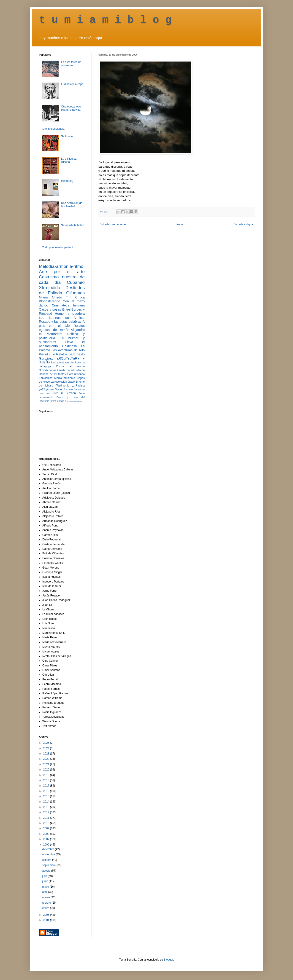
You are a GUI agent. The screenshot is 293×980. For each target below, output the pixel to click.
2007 (47, 839)
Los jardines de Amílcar (62, 318)
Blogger (168, 960)
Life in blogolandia (53, 129)
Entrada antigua (243, 224)
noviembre (49, 854)
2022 (47, 759)
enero (46, 908)
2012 (47, 812)
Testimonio (63, 386)
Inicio (180, 224)
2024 (47, 748)
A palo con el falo (62, 324)
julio (45, 876)
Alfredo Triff (61, 297)
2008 (47, 834)
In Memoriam (51, 334)
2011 (47, 818)
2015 (47, 796)
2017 (47, 786)
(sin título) (67, 181)
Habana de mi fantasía (53, 374)
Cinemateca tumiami (68, 305)
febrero (47, 903)
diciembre (48, 849)
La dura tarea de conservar (71, 64)
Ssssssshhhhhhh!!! (73, 225)
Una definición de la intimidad (72, 205)
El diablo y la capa (72, 84)
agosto (47, 871)
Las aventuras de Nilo (68, 350)
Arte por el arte (62, 272)
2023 (47, 754)
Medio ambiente (65, 378)
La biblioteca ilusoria (69, 160)
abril (45, 892)
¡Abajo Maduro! (56, 389)
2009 (47, 828)
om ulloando (77, 374)
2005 (47, 915)
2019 (47, 775)
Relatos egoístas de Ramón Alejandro (62, 328)
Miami (43, 297)
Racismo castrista (74, 401)
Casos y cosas (50, 309)
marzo (46, 897)
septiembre (49, 865)
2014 (47, 802)
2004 (47, 920)
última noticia (57, 401)
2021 (47, 764)
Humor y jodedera (70, 314)
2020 (47, 770)
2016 (47, 791)
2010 (47, 823)
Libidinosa (69, 346)
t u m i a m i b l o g (105, 20)
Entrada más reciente (113, 224)
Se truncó (67, 136)
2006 (47, 845)
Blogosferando (50, 301)
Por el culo (47, 354)
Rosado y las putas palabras (60, 322)
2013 (47, 807)
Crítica (80, 297)
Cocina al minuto (70, 366)
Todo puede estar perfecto (58, 247)
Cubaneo (76, 282)
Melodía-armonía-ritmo (61, 266)
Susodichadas (47, 370)
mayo (46, 887)
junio (45, 881)
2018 (47, 780)
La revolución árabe (63, 382)
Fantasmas (46, 378)
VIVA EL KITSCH (64, 393)
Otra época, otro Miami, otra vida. (71, 108)
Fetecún (80, 370)
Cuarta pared (65, 370)
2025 (47, 743)
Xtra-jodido (50, 288)
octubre (47, 860)
